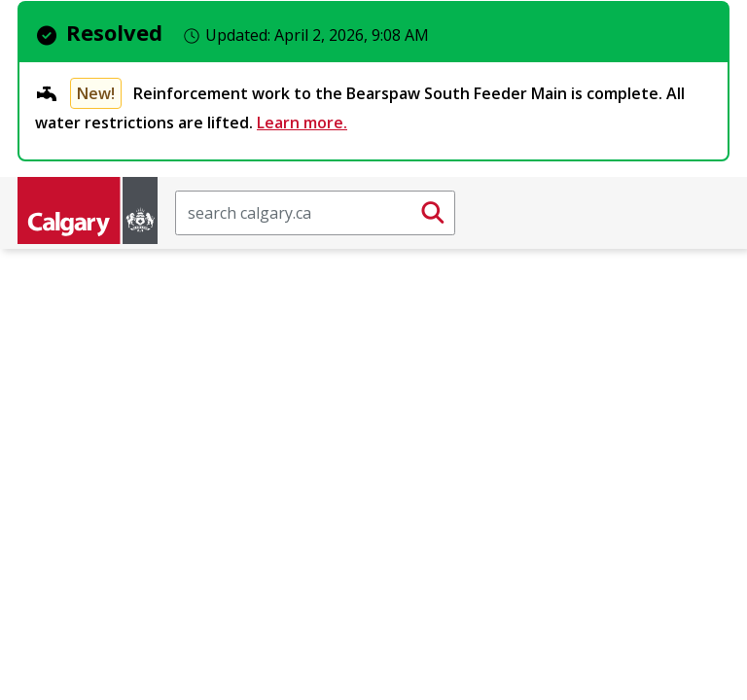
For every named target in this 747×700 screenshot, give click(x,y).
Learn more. (302, 122)
